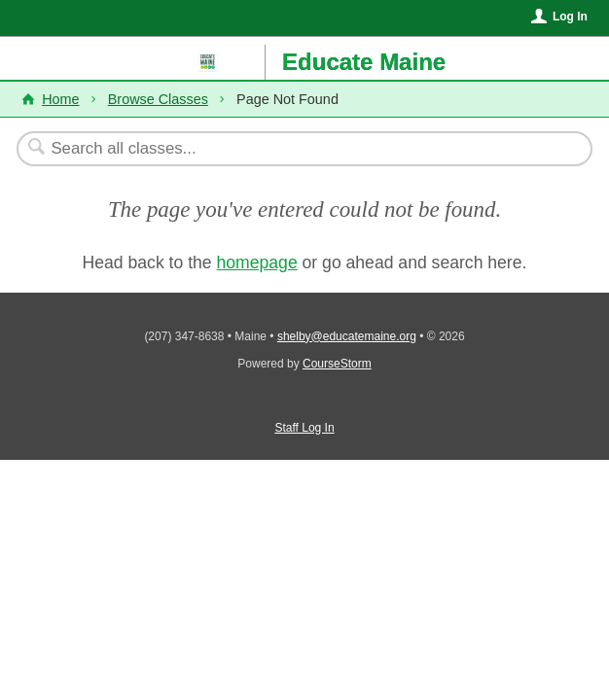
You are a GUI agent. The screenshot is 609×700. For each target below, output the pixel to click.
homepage (257, 262)
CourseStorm (337, 364)
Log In (570, 17)
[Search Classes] (294, 149)
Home (60, 99)
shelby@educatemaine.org (347, 336)
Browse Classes (158, 99)
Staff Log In (304, 428)
